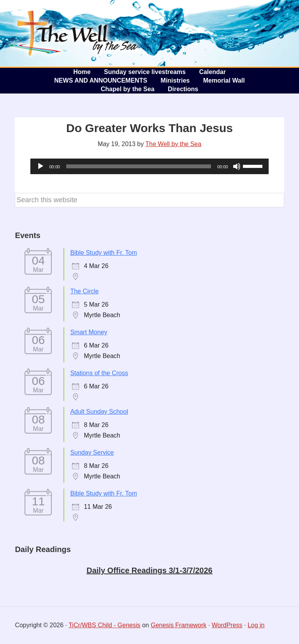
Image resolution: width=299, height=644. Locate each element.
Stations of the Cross (99, 373)
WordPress (227, 625)
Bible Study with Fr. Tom (103, 253)
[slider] (139, 166)
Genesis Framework (179, 625)
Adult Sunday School (99, 412)
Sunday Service (92, 453)
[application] (149, 166)
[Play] (40, 166)
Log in (256, 625)
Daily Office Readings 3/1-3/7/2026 (149, 570)
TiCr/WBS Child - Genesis (104, 625)
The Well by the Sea (74, 33)
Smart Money (89, 332)
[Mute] (237, 166)
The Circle (84, 291)
